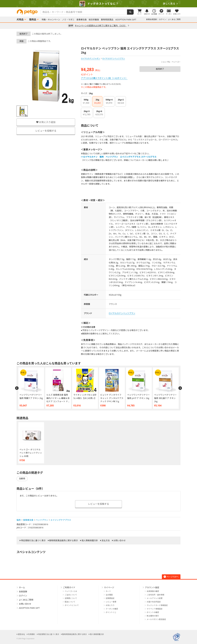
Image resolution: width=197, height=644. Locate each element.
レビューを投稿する (46, 131)
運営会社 (21, 634)
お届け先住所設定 (154, 602)
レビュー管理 (111, 602)
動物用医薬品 (107, 20)
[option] (98, 4)
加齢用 (22, 478)
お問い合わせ (119, 540)
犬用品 (20, 19)
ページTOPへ (171, 577)
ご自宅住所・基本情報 (155, 595)
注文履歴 (109, 595)
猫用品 (33, 19)
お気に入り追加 (46, 122)
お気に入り (110, 605)
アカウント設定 (152, 587)
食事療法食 (82, 20)
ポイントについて (72, 605)
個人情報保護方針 (90, 540)
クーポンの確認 (112, 609)
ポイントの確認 (153, 612)
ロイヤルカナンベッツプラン (122, 313)
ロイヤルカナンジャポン (91, 58)
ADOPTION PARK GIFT (126, 20)
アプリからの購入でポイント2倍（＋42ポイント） (104, 78)
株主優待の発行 (153, 616)
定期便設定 (110, 598)
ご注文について (71, 595)
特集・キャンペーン (51, 20)
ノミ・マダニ (68, 20)
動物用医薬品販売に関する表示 (64, 540)
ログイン (162, 19)
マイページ (109, 587)
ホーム (22, 587)
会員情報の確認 (153, 591)
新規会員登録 (151, 19)
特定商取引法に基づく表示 (33, 540)
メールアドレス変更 (155, 598)
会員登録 (23, 592)
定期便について (71, 598)
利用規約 (31, 634)
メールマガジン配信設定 (156, 619)
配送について (70, 602)
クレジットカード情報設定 (157, 605)
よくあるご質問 (174, 19)
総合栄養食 (94, 20)
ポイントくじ (111, 612)
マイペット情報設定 (155, 609)
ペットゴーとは (71, 591)
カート (108, 591)
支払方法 (106, 540)
